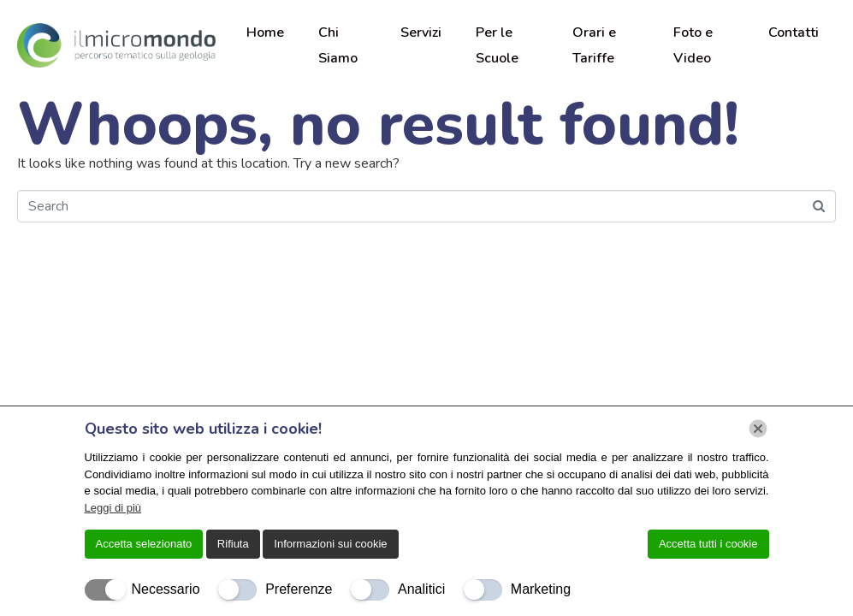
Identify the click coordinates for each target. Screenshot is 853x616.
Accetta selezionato (144, 544)
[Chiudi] (758, 429)
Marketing (541, 589)
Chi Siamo (338, 45)
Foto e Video (693, 45)
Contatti (794, 33)
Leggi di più (113, 508)
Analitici (421, 589)
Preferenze (299, 589)
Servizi (421, 33)
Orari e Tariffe (594, 45)
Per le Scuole (497, 45)
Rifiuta (233, 544)
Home (265, 33)
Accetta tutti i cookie (708, 544)
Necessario (166, 589)
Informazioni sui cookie (330, 544)
